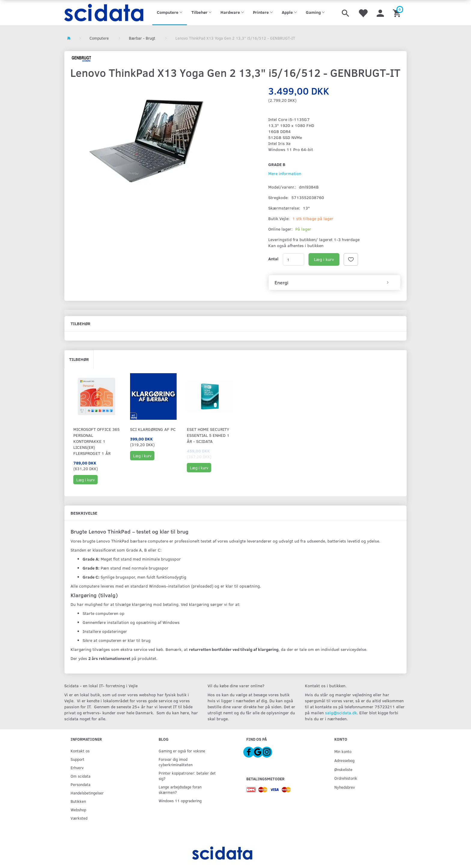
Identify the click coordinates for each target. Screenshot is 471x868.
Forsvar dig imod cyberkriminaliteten (176, 762)
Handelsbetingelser (87, 793)
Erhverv (77, 768)
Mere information (285, 173)
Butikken (78, 801)
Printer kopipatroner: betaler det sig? (187, 776)
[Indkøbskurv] (398, 13)
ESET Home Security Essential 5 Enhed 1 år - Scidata (208, 435)
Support (77, 759)
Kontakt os (80, 751)
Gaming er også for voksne (182, 751)
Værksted (79, 818)
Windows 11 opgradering (180, 801)
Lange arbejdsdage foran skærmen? (180, 789)
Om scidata (81, 776)
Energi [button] (281, 283)
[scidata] (104, 13)
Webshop (78, 810)
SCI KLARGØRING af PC (153, 429)
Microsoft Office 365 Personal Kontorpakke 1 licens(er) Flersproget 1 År (96, 441)
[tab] (334, 283)
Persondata (81, 784)
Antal (273, 259)
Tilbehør (79, 359)
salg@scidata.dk (341, 713)
